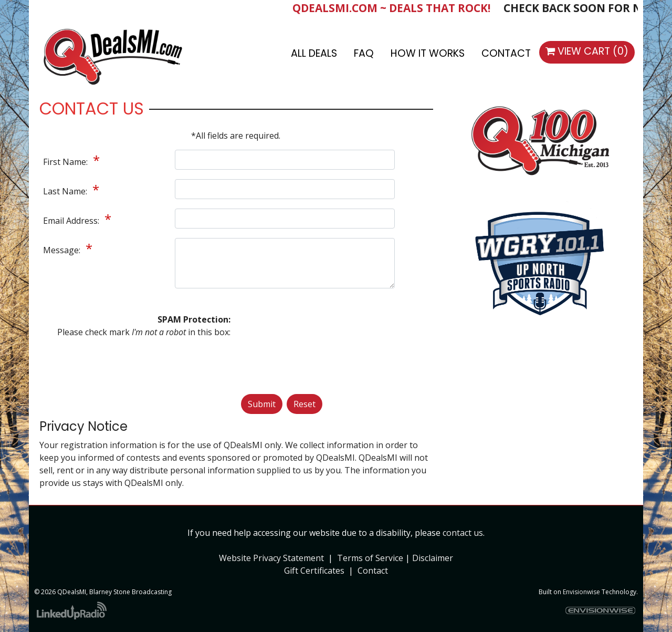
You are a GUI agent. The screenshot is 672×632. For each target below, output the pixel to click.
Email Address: (72, 221)
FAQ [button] (364, 53)
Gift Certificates (314, 571)
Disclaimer (433, 558)
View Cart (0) (587, 51)
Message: (63, 250)
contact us (463, 533)
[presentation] (284, 351)
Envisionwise (581, 592)
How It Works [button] (428, 53)
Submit (262, 404)
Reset (304, 404)
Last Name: (66, 191)
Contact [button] (506, 53)
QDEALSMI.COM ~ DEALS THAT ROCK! (399, 8)
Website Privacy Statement (271, 558)
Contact (373, 571)
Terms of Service (370, 558)
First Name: (66, 162)
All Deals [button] (314, 53)
